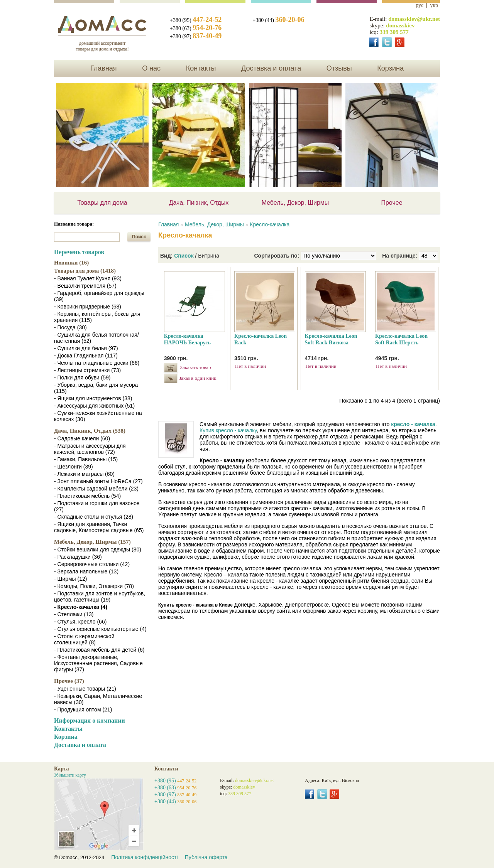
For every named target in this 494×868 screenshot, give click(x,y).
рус (420, 5)
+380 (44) (278, 20)
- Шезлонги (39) (74, 467)
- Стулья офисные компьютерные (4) (100, 629)
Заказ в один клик (196, 378)
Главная (104, 68)
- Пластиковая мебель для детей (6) (99, 650)
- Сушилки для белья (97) (86, 348)
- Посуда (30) (70, 327)
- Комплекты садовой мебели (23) (96, 489)
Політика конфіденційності (144, 857)
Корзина (390, 68)
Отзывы (339, 68)
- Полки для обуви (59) (82, 378)
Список (184, 256)
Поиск (139, 237)
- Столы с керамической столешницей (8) (84, 639)
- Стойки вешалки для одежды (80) (98, 549)
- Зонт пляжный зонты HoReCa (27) (98, 481)
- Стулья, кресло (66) (80, 622)
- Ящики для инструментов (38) (93, 398)
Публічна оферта (206, 857)
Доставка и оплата (271, 68)
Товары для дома (102, 203)
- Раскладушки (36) (78, 557)
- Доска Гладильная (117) (86, 356)
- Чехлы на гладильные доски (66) (97, 363)
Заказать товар (196, 367)
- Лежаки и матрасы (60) (84, 474)
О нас (151, 68)
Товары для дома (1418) (85, 271)
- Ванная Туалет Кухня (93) (88, 278)
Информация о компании (90, 721)
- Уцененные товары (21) (85, 689)
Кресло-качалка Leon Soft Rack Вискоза (331, 339)
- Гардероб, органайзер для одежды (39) (99, 296)
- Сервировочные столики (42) (92, 564)
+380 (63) (196, 28)
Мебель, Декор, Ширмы (295, 203)
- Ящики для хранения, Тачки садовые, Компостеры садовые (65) (99, 527)
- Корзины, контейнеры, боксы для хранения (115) (97, 317)
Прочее (392, 203)
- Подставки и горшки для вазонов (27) (97, 506)
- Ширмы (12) (70, 579)
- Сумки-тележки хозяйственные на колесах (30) (98, 416)
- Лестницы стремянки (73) (87, 370)
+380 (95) (196, 20)
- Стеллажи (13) (74, 614)
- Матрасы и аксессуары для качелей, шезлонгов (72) (90, 449)
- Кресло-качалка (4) (81, 607)
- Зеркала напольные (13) (86, 571)
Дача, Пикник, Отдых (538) (90, 431)
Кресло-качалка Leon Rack (261, 339)
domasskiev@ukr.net (414, 19)
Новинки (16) (71, 263)
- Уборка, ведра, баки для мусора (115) (96, 388)
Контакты (201, 68)
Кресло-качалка (270, 224)
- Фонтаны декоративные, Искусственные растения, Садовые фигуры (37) (98, 663)
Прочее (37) (69, 681)
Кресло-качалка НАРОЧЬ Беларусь (187, 339)
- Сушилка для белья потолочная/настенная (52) (96, 338)
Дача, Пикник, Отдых (199, 203)
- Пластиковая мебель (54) (87, 496)
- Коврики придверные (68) (88, 307)
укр (434, 5)
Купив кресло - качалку (228, 430)
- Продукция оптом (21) (83, 710)
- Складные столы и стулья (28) (94, 517)
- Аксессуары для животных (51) (94, 406)
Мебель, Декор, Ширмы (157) (92, 542)
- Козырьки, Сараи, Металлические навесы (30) (98, 699)
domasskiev (400, 25)
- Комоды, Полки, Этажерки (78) (94, 586)
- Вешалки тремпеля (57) (85, 286)
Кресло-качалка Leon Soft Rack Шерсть (401, 339)
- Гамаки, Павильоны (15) (86, 459)
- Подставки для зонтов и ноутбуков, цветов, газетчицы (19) (100, 597)
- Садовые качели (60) (82, 438)
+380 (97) (196, 36)
